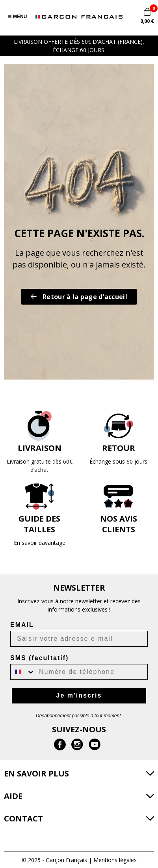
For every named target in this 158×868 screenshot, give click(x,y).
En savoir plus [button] (36, 774)
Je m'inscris (79, 695)
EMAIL (22, 625)
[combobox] (23, 672)
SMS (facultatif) (39, 658)
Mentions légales (115, 860)
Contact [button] (23, 818)
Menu (17, 17)
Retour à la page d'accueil (79, 297)
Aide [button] (13, 796)
